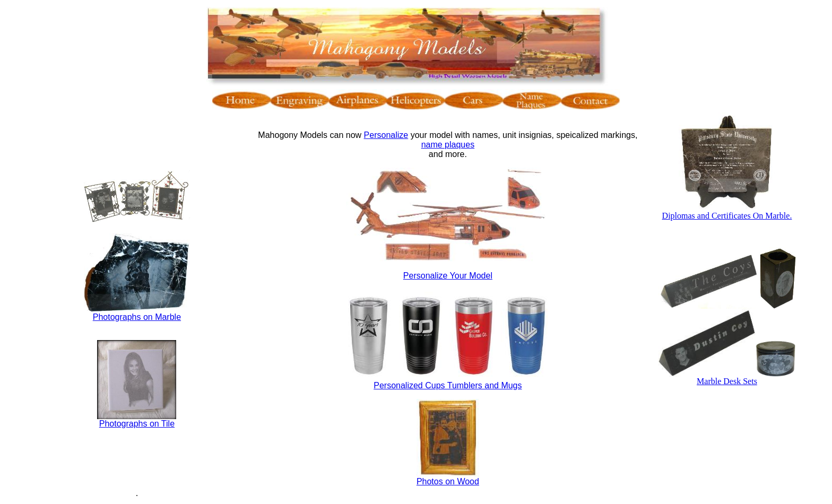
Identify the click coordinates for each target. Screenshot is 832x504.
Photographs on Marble (137, 317)
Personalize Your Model (448, 276)
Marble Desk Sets (727, 381)
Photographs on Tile (137, 424)
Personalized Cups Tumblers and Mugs (448, 385)
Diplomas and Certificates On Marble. (727, 216)
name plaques (448, 145)
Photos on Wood (448, 481)
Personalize (386, 135)
